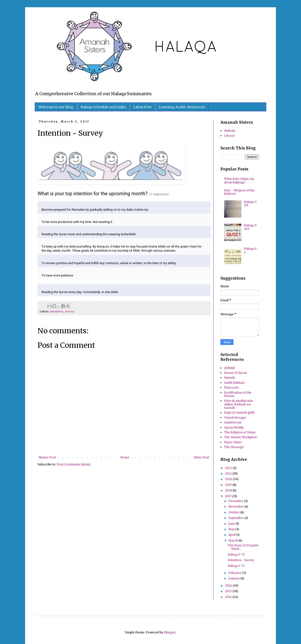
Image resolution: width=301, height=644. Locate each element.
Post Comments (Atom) (74, 464)
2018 (229, 490)
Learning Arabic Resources (182, 107)
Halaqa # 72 (236, 554)
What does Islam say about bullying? (239, 180)
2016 (229, 586)
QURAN (229, 368)
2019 (229, 485)
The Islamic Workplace (240, 437)
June (232, 524)
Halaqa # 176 (250, 204)
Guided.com (233, 422)
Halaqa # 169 (250, 227)
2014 (229, 597)
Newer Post (47, 457)
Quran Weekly (234, 427)
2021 (229, 473)
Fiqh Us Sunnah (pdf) (239, 413)
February (235, 573)
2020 (229, 479)
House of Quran (236, 373)
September (236, 518)
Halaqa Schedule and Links (103, 107)
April (232, 535)
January (234, 578)
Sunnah (229, 378)
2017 (229, 496)
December (236, 501)
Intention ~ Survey (241, 560)
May (232, 529)
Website (230, 131)
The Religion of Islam (240, 432)
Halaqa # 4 (250, 250)
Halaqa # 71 (236, 566)
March (233, 540)
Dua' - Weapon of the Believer (239, 192)
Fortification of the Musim (238, 394)
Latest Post (142, 107)
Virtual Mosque (235, 418)
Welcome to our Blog (56, 107)
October (234, 512)
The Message (234, 447)
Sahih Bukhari (234, 383)
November (236, 506)
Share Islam (233, 442)
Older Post (201, 457)
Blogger (170, 632)
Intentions (57, 311)
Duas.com (231, 387)
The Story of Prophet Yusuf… (243, 547)
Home (125, 457)
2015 (229, 591)
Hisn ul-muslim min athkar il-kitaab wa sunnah (238, 404)
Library (229, 136)
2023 (229, 468)
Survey (69, 311)
